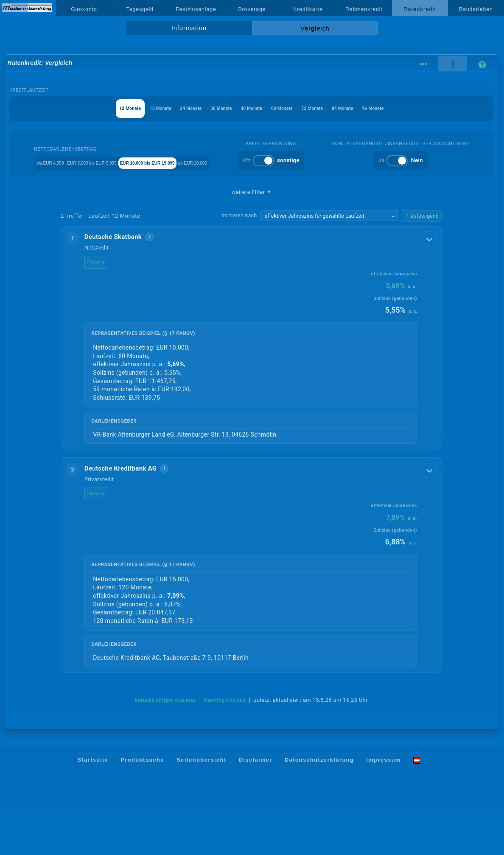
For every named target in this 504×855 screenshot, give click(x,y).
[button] (252, 380)
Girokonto (84, 9)
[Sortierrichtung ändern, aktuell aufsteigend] (422, 257)
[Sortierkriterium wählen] (329, 257)
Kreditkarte (308, 9)
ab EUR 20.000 (297, 162)
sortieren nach (239, 257)
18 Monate (136, 108)
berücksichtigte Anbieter (165, 743)
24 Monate (175, 108)
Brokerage (252, 9)
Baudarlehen (476, 9)
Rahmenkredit (364, 9)
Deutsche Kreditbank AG (127, 510)
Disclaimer (256, 802)
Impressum (383, 802)
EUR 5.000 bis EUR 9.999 (148, 162)
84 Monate (367, 108)
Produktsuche (142, 802)
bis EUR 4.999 (85, 162)
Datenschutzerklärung (319, 802)
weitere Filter (252, 234)
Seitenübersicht (201, 802)
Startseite (93, 802)
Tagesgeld (140, 9)
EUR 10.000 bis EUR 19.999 (229, 162)
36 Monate (213, 108)
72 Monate (328, 108)
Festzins (103, 304)
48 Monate (251, 108)
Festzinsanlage (196, 9)
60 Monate (290, 108)
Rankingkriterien (225, 743)
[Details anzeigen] (430, 280)
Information (189, 28)
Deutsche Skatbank (120, 278)
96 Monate (405, 108)
